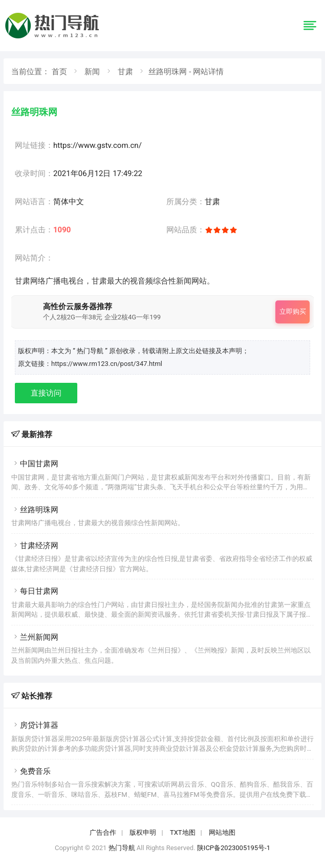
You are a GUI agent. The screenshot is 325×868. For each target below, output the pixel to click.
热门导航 (122, 848)
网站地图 (222, 832)
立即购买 (293, 311)
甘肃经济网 (35, 546)
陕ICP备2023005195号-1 (234, 848)
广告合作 (103, 832)
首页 (59, 72)
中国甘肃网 (35, 464)
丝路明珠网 (35, 510)
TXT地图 (183, 832)
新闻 (92, 72)
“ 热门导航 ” (91, 351)
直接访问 (46, 393)
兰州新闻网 (35, 637)
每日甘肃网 (35, 591)
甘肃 (125, 72)
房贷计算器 (35, 725)
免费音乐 (31, 771)
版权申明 (143, 832)
